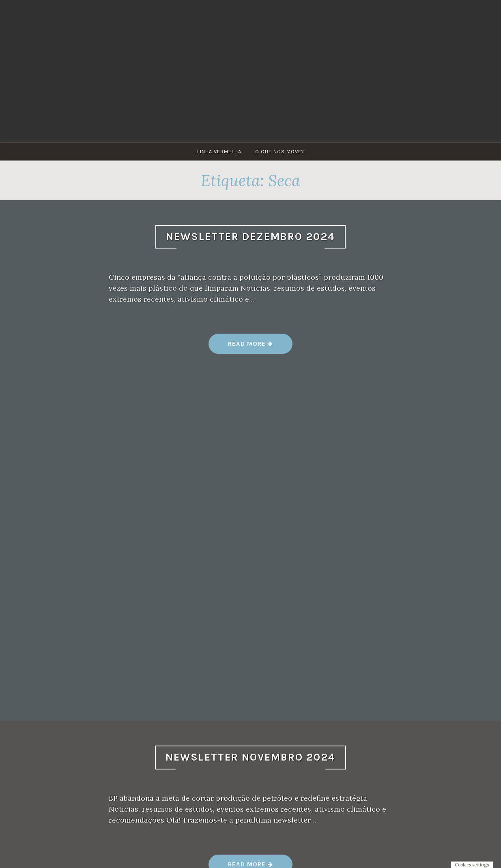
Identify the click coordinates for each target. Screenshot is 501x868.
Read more (251, 347)
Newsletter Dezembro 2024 (250, 237)
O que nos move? (280, 151)
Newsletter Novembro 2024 (250, 757)
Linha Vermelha (219, 151)
